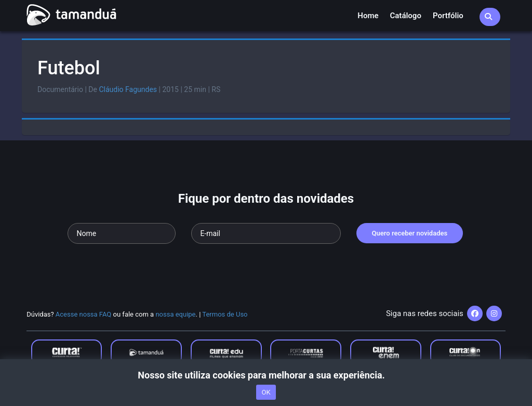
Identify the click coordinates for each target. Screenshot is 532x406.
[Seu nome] (122, 233)
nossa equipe (175, 314)
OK (266, 392)
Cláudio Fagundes (128, 89)
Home (368, 16)
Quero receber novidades (410, 233)
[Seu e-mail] (266, 233)
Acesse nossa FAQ (84, 314)
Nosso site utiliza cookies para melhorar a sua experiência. (266, 375)
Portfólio (448, 16)
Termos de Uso (225, 314)
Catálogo (406, 16)
